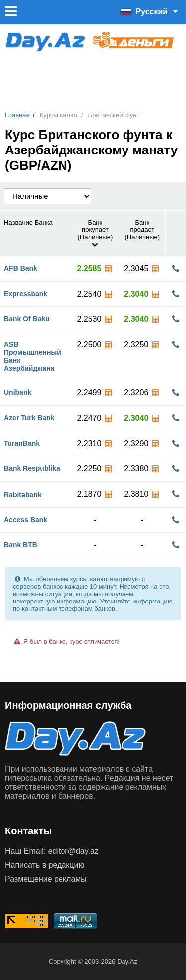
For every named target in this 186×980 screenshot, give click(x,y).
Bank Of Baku (27, 319)
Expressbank (26, 294)
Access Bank (26, 520)
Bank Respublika (32, 468)
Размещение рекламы (46, 879)
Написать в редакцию (45, 865)
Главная (17, 115)
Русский (151, 12)
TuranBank (22, 443)
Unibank (18, 392)
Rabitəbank (23, 495)
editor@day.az (73, 851)
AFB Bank (21, 268)
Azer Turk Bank (29, 418)
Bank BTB (21, 545)
